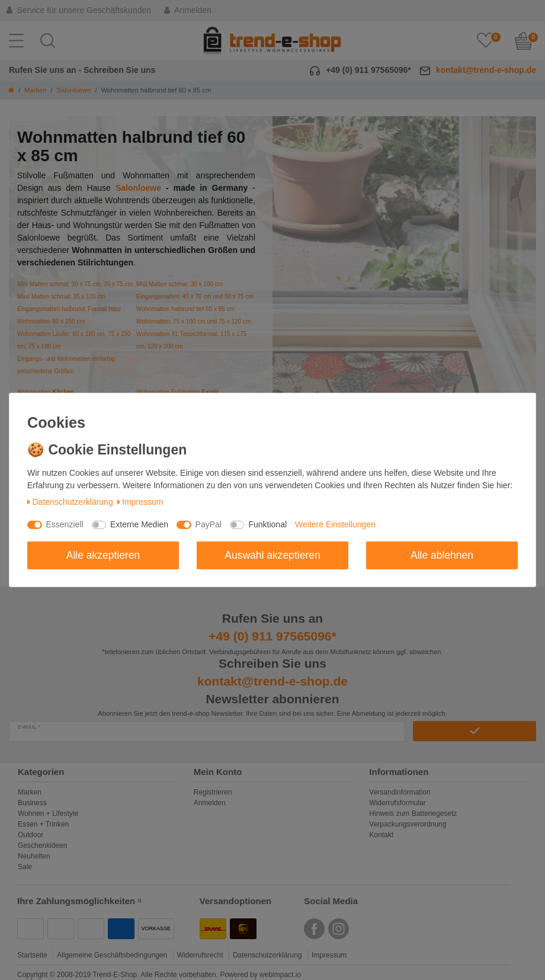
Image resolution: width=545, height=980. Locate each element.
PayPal (209, 524)
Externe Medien (139, 524)
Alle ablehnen (442, 555)
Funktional (267, 524)
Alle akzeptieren (103, 555)
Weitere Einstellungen (335, 524)
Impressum (140, 502)
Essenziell (65, 524)
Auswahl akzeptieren (272, 555)
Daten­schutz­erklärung (70, 502)
